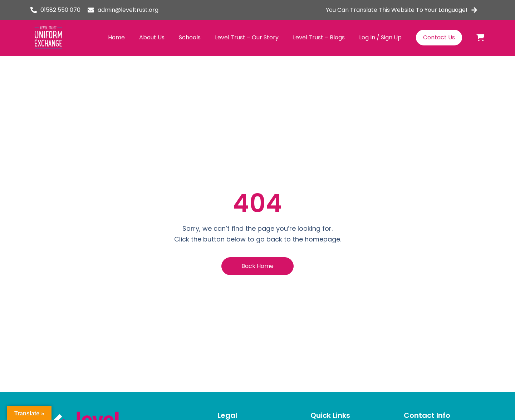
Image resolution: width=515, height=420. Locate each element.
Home (116, 37)
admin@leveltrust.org (128, 10)
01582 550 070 (60, 10)
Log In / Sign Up (380, 37)
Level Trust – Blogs (319, 37)
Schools (190, 37)
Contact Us (439, 37)
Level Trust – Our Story (247, 37)
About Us (152, 37)
